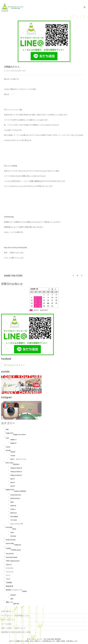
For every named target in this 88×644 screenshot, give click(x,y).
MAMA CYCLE (10, 490)
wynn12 (13, 479)
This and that (10, 554)
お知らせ (9, 565)
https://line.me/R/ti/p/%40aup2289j (15, 247)
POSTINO (13, 536)
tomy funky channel (11, 557)
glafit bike (16, 604)
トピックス (10, 572)
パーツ (8, 575)
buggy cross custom (19, 434)
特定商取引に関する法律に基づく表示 (16, 632)
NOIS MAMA (14, 517)
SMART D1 (13, 443)
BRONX (13, 452)
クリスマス (10, 568)
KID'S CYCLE (10, 463)
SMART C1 (13, 440)
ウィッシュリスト (8, 620)
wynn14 (13, 482)
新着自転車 (10, 586)
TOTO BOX (14, 520)
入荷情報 (9, 583)
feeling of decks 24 (16, 475)
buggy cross (10, 433)
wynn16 (13, 486)
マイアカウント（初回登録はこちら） (16, 616)
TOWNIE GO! (17, 545)
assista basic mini (16, 495)
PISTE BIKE (9, 527)
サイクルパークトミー (14, 365)
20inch (14, 529)
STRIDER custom (16, 550)
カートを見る (6, 624)
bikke (12, 502)
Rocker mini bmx (11, 540)
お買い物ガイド (7, 611)
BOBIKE (24, 591)
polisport (13, 595)
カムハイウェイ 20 (16, 524)
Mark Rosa (14, 513)
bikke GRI (13, 506)
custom (8, 447)
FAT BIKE (8, 450)
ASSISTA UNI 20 (15, 498)
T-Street (13, 456)
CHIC (7, 438)
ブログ (8, 71)
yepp (12, 599)
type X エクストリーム (18, 459)
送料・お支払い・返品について (13, 628)
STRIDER (8, 548)
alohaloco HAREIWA (20, 491)
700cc (12, 532)
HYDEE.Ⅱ (13, 509)
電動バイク (10, 602)
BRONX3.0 (16, 464)
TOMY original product (13, 561)
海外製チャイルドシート (14, 590)
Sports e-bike (10, 543)
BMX (7, 429)
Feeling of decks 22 (16, 472)
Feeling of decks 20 (16, 468)
